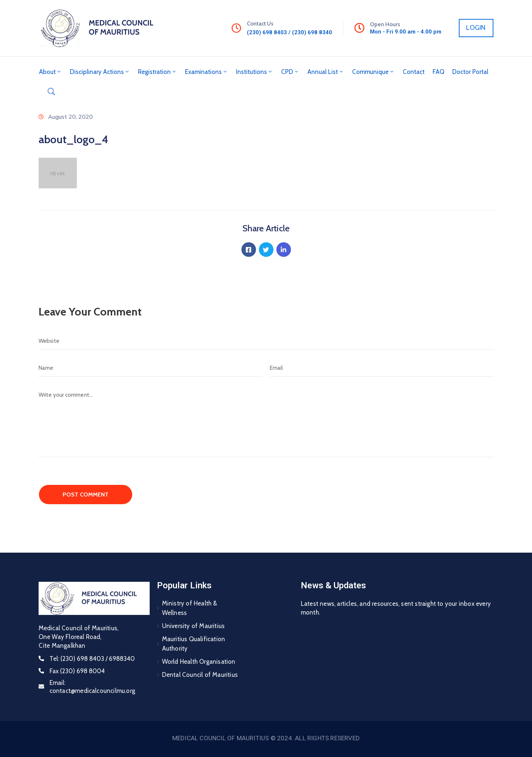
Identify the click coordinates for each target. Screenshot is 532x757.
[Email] (382, 368)
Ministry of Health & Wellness (190, 608)
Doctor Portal (470, 72)
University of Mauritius (194, 626)
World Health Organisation (199, 662)
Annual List (326, 72)
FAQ (438, 72)
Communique (373, 72)
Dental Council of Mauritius (200, 675)
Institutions (255, 72)
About (50, 72)
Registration (157, 72)
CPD (290, 72)
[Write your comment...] (266, 422)
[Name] (151, 368)
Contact (414, 72)
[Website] (266, 341)
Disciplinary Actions (100, 72)
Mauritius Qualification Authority (194, 644)
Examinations (206, 72)
